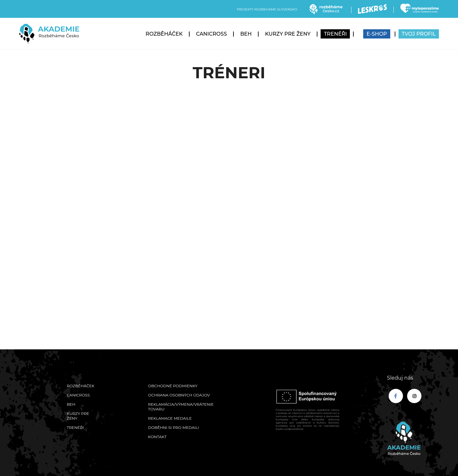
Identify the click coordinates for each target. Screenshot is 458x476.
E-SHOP (377, 34)
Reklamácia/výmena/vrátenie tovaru (181, 407)
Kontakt (157, 437)
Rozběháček (164, 34)
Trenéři (335, 34)
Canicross (211, 34)
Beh (246, 34)
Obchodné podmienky (173, 386)
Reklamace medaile (170, 418)
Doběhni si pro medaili (174, 427)
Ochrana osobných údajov (179, 395)
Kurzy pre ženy (288, 34)
